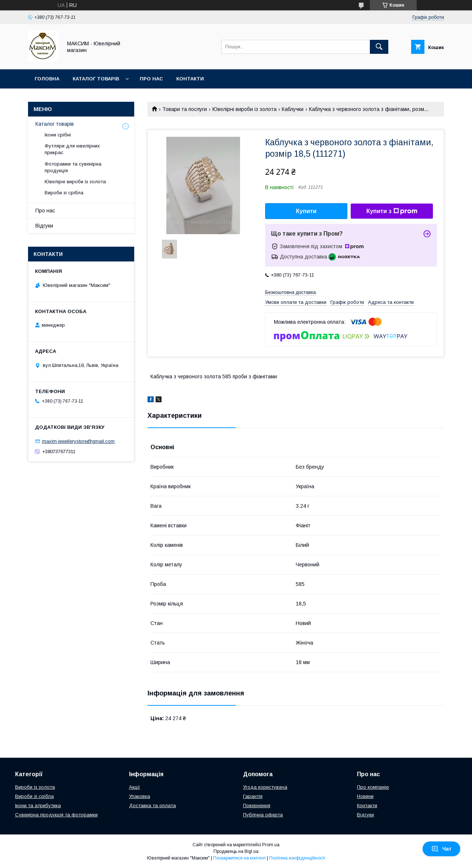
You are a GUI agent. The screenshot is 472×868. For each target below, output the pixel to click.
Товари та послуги (185, 109)
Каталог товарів (96, 79)
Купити (306, 211)
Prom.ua (271, 845)
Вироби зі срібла (64, 193)
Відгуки (44, 226)
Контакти (190, 79)
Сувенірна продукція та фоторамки (56, 815)
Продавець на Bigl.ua (236, 851)
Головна (47, 79)
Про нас (151, 79)
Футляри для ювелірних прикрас (72, 149)
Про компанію (373, 787)
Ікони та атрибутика (38, 805)
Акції (135, 787)
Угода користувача (265, 787)
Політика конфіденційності (297, 858)
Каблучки (293, 109)
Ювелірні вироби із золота (244, 109)
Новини (365, 796)
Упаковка (140, 796)
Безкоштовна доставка (290, 292)
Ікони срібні (58, 135)
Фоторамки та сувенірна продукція (73, 167)
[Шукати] (379, 47)
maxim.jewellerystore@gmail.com (78, 441)
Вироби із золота (35, 787)
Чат (441, 849)
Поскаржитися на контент (240, 858)
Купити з (392, 211)
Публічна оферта (263, 815)
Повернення (257, 805)
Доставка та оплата (152, 805)
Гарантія (253, 796)
